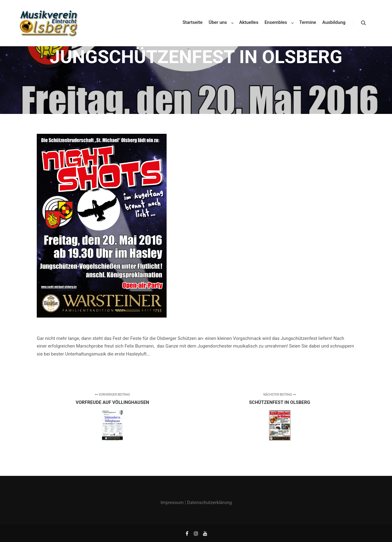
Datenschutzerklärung (209, 502)
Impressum (172, 502)
